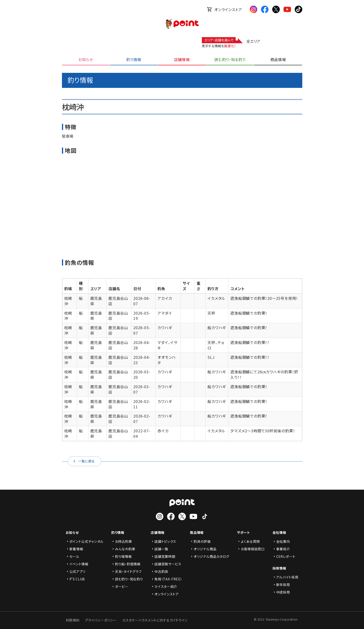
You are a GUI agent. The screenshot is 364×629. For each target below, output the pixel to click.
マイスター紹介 (164, 586)
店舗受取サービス (166, 564)
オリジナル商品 (203, 549)
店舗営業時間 (163, 556)
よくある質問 (248, 541)
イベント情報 (77, 564)
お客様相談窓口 (251, 549)
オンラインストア (224, 9)
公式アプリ (76, 571)
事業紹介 (281, 549)
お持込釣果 (122, 541)
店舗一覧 (159, 549)
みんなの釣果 (123, 549)
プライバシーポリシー (101, 620)
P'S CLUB (75, 579)
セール (73, 556)
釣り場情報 (122, 556)
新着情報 (75, 549)
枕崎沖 (68, 301)
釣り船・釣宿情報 (126, 564)
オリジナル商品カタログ (210, 556)
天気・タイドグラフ (126, 571)
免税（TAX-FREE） (166, 579)
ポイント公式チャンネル (85, 541)
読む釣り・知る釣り (127, 579)
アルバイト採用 (285, 577)
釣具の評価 (200, 541)
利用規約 (73, 620)
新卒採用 (281, 585)
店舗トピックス (163, 541)
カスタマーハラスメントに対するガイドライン (155, 620)
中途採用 (281, 592)
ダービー (120, 586)
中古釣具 (159, 571)
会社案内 (281, 541)
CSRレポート (284, 556)
